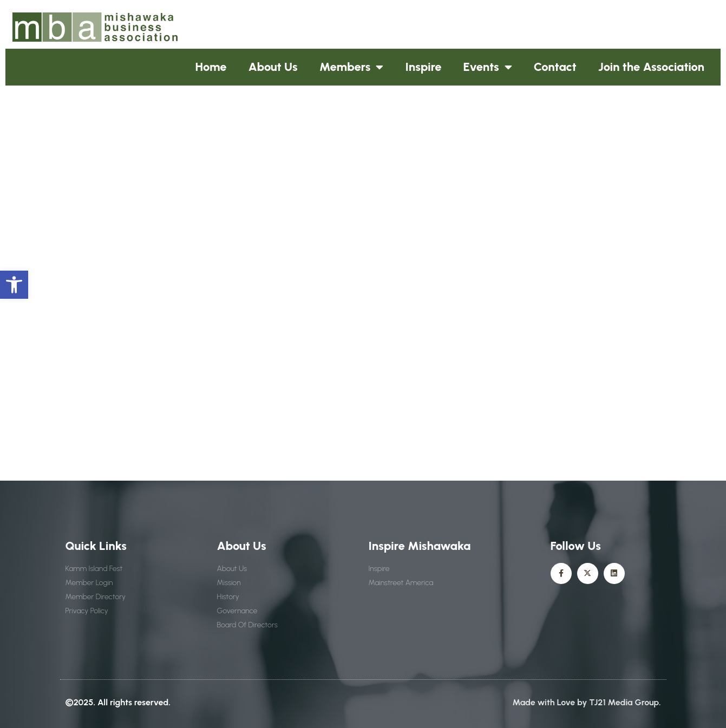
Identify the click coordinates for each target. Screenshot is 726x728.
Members (352, 67)
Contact (555, 67)
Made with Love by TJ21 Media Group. (587, 702)
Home (211, 67)
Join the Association (651, 67)
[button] (14, 285)
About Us (273, 67)
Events (488, 67)
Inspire (423, 67)
